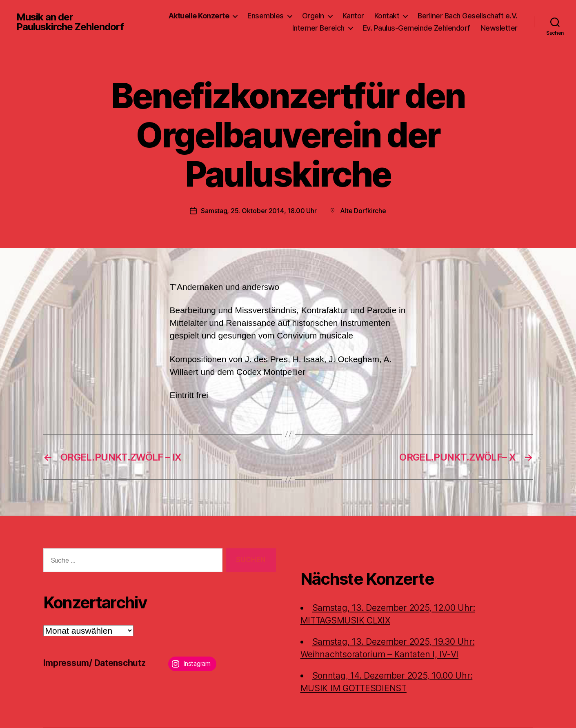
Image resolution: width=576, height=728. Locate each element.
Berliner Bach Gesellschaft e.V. (468, 16)
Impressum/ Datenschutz (95, 663)
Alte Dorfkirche (363, 211)
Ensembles (266, 16)
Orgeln (313, 16)
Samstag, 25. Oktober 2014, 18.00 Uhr (259, 211)
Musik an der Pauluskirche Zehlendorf (70, 22)
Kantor (353, 16)
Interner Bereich (318, 28)
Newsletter (499, 28)
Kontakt (387, 16)
